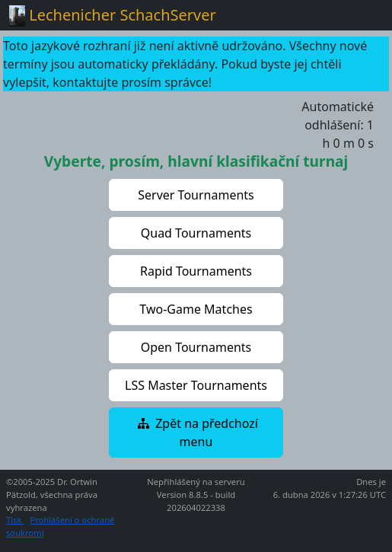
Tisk (15, 520)
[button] (196, 195)
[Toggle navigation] (362, 15)
